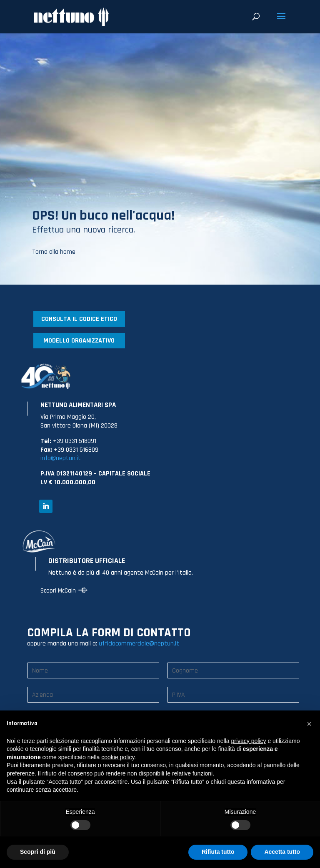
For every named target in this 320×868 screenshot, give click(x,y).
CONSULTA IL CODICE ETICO (79, 319)
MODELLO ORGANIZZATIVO (79, 341)
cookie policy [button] (118, 757)
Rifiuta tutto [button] (218, 852)
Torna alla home (54, 252)
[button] (309, 724)
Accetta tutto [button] (282, 852)
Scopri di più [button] (38, 852)
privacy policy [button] (249, 741)
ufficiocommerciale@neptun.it (139, 644)
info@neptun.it (61, 458)
